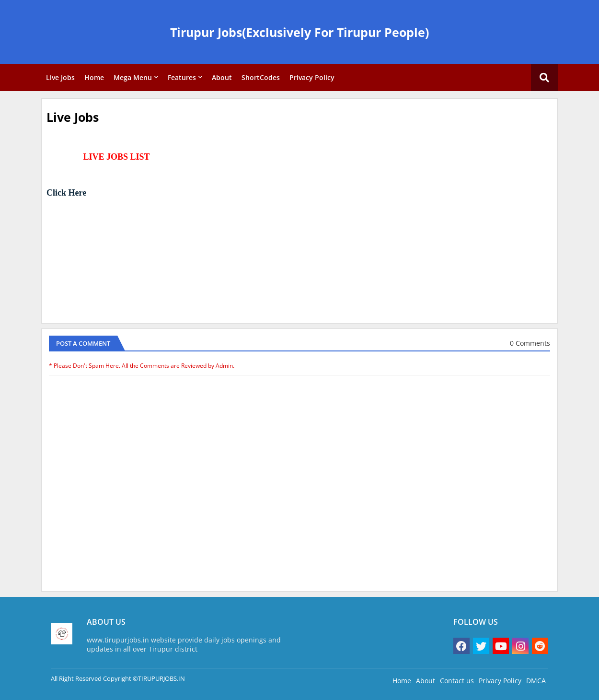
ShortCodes (261, 77)
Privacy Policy (312, 77)
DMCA (536, 681)
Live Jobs (60, 77)
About (222, 77)
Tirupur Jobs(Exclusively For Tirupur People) (299, 32)
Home (94, 77)
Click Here (66, 193)
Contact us (457, 681)
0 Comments (530, 343)
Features (182, 77)
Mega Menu (133, 77)
